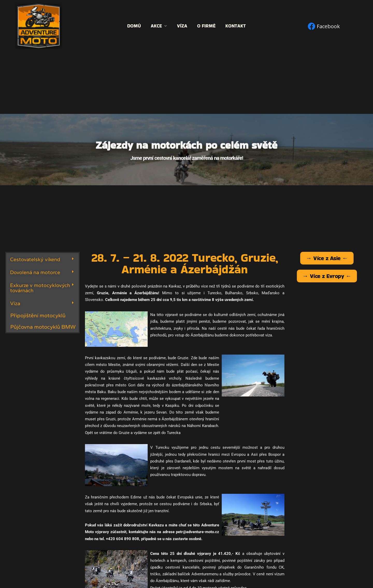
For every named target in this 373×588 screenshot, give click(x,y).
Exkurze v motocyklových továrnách (40, 288)
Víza (182, 26)
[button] (42, 259)
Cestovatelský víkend (35, 259)
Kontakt (235, 26)
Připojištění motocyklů (38, 315)
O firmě (206, 26)
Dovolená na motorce (35, 272)
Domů (135, 26)
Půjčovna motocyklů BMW (43, 327)
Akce (157, 26)
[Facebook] (324, 26)
